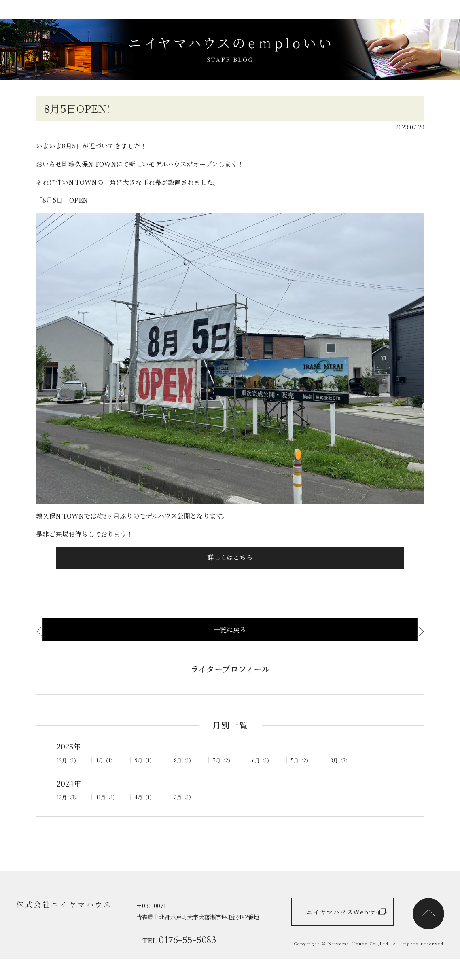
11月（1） (108, 817)
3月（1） (185, 817)
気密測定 (59, 650)
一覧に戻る (230, 649)
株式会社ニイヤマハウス (59, 923)
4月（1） (146, 817)
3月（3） (342, 779)
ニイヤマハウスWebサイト (337, 927)
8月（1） (185, 779)
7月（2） (225, 779)
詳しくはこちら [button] (230, 575)
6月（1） (263, 779)
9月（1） (146, 779)
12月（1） (69, 779)
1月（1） (107, 779)
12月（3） (70, 817)
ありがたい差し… (388, 650)
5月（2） (303, 779)
